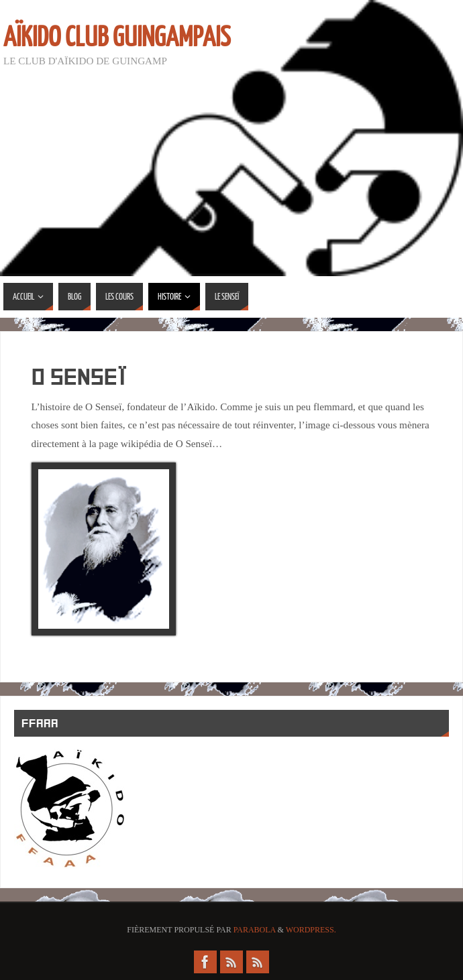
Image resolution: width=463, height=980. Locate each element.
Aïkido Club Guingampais (117, 38)
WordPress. (311, 930)
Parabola (255, 930)
